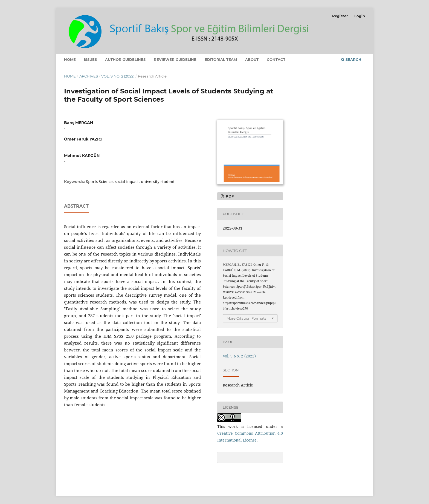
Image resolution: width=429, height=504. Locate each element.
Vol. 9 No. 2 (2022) (118, 76)
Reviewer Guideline (175, 59)
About (252, 59)
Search (351, 59)
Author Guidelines (125, 59)
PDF (229, 196)
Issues (90, 59)
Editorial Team (221, 59)
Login (360, 16)
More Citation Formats (246, 318)
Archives (89, 76)
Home (70, 59)
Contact (276, 59)
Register (340, 16)
